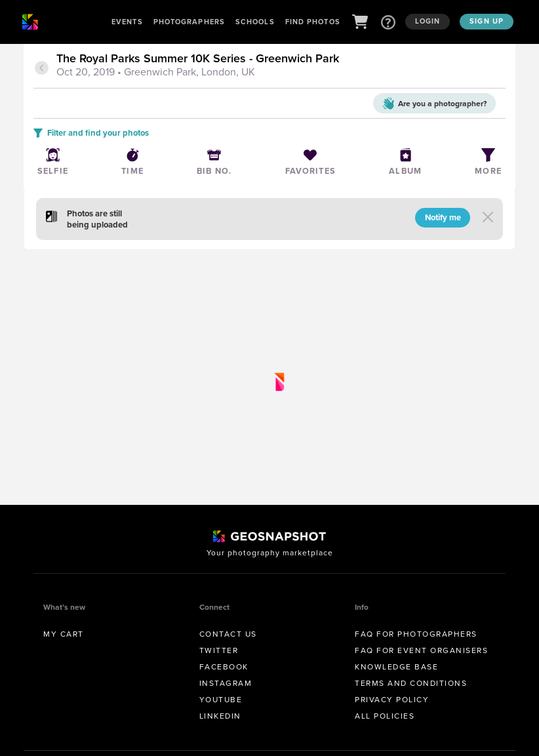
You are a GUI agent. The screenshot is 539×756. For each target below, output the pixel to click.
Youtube (221, 700)
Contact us (228, 634)
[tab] (279, 66)
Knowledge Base (396, 667)
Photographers (189, 22)
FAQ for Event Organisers (421, 650)
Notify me (443, 217)
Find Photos (313, 22)
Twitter (219, 650)
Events (127, 22)
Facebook (224, 667)
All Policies (385, 716)
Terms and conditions (411, 683)
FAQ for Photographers (416, 634)
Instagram (226, 683)
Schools (255, 22)
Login (428, 21)
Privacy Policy (392, 700)
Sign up (487, 21)
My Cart (64, 634)
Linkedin (220, 716)
